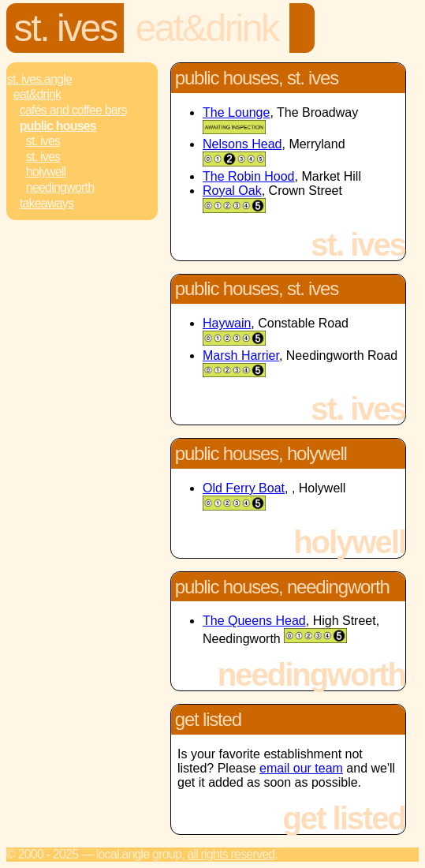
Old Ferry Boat (244, 488)
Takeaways (47, 203)
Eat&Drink (206, 28)
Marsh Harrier (241, 355)
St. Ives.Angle (39, 79)
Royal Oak (232, 191)
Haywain (227, 323)
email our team (301, 768)
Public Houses (58, 126)
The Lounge (236, 112)
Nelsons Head (242, 144)
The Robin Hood (249, 176)
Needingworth (60, 187)
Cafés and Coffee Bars (73, 110)
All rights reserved (231, 854)
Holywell (46, 172)
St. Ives (65, 28)
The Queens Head (254, 621)
